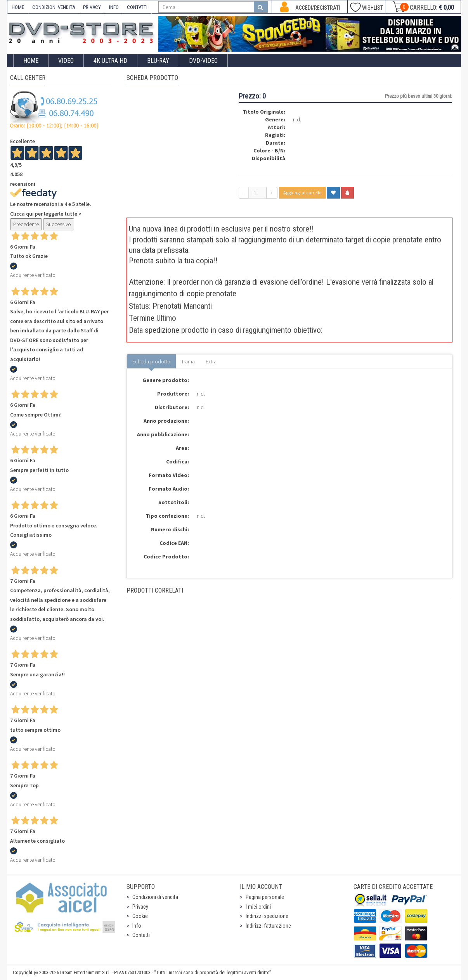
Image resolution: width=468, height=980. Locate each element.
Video (66, 61)
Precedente (26, 224)
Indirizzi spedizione (267, 916)
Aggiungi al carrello (302, 193)
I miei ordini (258, 907)
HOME (18, 7)
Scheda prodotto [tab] (151, 361)
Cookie (140, 916)
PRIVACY (92, 7)
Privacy (140, 907)
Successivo (59, 224)
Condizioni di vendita (155, 897)
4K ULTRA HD (110, 61)
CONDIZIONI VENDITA (54, 7)
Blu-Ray (158, 61)
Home (31, 61)
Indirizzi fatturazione (268, 926)
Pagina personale (265, 897)
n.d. (297, 119)
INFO (114, 7)
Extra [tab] (211, 361)
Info (137, 926)
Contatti (141, 935)
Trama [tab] (188, 361)
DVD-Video (203, 61)
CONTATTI (137, 7)
